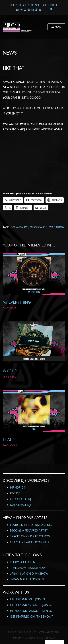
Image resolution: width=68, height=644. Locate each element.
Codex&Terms (34, 638)
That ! (8, 439)
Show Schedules (22, 562)
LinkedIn (40, 10)
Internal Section (49, 632)
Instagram (17, 10)
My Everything (17, 302)
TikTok (36, 10)
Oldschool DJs (21, 499)
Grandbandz (38, 227)
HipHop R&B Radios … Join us (31, 611)
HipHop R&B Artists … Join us (31, 605)
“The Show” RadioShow (28, 568)
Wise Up (10, 371)
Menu (56, 27)
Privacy (50, 638)
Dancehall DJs (21, 505)
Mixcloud (21, 10)
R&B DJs (15, 493)
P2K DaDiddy (56, 227)
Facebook (33, 10)
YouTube (25, 10)
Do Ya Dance (19, 227)
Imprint (18, 638)
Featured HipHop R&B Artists (31, 525)
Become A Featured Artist (29, 531)
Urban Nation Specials (27, 579)
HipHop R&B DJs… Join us (27, 599)
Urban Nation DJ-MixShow (29, 574)
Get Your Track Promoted (29, 542)
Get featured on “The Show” (31, 617)
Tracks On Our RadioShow (30, 536)
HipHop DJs (18, 488)
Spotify (29, 10)
